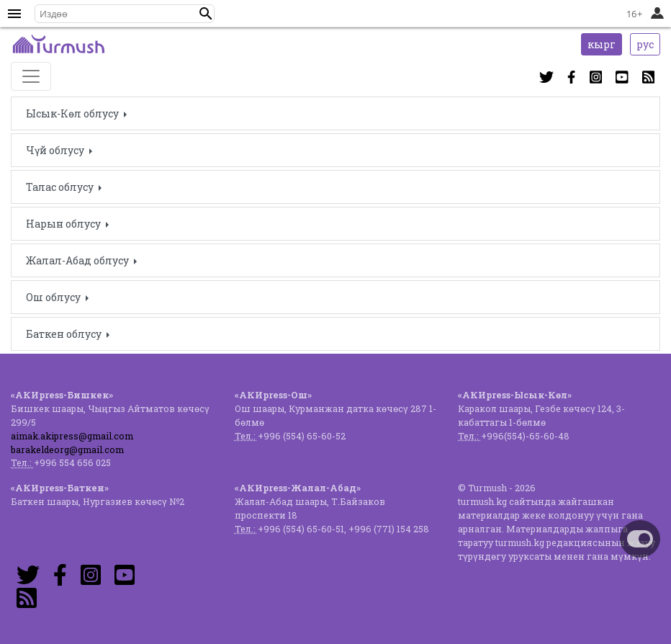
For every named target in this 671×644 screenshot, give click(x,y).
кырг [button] (602, 44)
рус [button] (645, 44)
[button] (206, 14)
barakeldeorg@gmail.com (67, 450)
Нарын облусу (64, 224)
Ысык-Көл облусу (73, 113)
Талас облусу (61, 187)
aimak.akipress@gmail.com (72, 436)
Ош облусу (54, 297)
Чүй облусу (56, 150)
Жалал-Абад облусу (78, 260)
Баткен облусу (65, 334)
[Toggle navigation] (31, 76)
